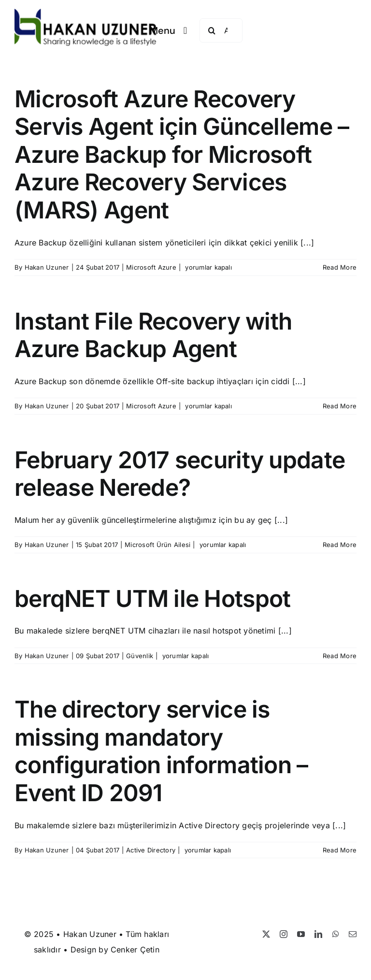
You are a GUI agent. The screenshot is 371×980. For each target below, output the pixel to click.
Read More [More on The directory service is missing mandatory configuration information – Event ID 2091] (340, 850)
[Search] (212, 30)
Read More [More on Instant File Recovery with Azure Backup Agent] (340, 406)
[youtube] (301, 934)
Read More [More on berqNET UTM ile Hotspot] (340, 656)
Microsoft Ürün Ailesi (157, 545)
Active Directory (151, 850)
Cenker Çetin (135, 950)
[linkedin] (318, 934)
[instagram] (284, 934)
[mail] (353, 934)
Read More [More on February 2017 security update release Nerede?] (340, 545)
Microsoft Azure (151, 267)
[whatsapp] (336, 934)
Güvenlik (140, 656)
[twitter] (266, 934)
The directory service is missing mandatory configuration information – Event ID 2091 (161, 751)
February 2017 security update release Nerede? (180, 474)
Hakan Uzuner (47, 267)
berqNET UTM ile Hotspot (152, 598)
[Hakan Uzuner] (86, 13)
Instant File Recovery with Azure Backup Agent (153, 335)
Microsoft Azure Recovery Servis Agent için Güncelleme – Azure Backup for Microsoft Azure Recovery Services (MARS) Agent (182, 154)
